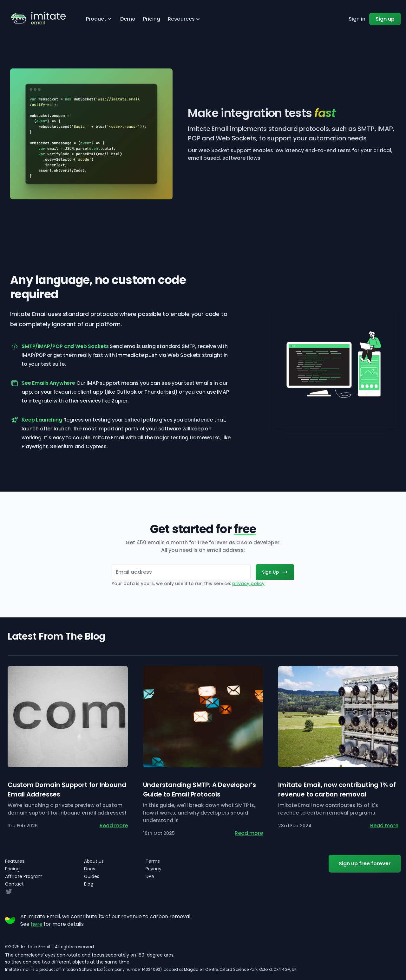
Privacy (154, 869)
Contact (14, 884)
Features (15, 861)
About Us (94, 861)
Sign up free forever (365, 864)
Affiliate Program (24, 876)
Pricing (152, 19)
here (37, 924)
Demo (128, 19)
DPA (150, 876)
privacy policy (248, 583)
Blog (89, 884)
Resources (184, 19)
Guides (92, 876)
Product (99, 19)
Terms (153, 861)
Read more (114, 825)
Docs (90, 869)
